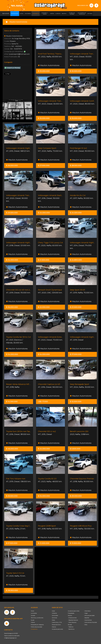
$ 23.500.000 (76, 307)
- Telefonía (71, 627)
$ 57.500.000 (12, 543)
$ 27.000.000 (44, 166)
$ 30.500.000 (76, 71)
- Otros (86, 625)
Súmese (33, 615)
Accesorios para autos (57, 629)
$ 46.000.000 (12, 449)
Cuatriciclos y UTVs (57, 622)
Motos (53, 620)
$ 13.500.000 (76, 543)
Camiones (54, 618)
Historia (33, 622)
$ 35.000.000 (44, 118)
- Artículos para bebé (89, 615)
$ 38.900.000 (12, 590)
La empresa (34, 613)
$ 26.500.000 (12, 496)
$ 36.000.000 (12, 307)
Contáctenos (34, 629)
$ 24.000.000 (44, 213)
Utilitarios (54, 613)
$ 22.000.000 (44, 307)
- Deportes (86, 618)
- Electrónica (71, 629)
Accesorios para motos (74, 611)
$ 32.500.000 (76, 402)
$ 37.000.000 (76, 354)
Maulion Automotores (49, 65)
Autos (53, 611)
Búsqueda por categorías (37, 625)
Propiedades (71, 613)
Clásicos (54, 627)
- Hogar (86, 613)
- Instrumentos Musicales (90, 622)
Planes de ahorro (56, 625)
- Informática (87, 611)
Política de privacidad (36, 627)
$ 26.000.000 (12, 166)
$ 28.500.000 (76, 166)
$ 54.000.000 (44, 354)
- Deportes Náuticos (73, 620)
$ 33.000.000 (44, 71)
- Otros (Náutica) (72, 622)
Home (32, 611)
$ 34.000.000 (12, 260)
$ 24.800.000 (76, 260)
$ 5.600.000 (75, 449)
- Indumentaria (88, 620)
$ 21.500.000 (44, 260)
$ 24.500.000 (76, 213)
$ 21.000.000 (44, 543)
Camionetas (55, 615)
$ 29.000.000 (76, 496)
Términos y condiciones (37, 618)
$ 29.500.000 (12, 213)
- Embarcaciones (72, 618)
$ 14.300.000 (12, 402)
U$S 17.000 (43, 402)
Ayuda (33, 620)
